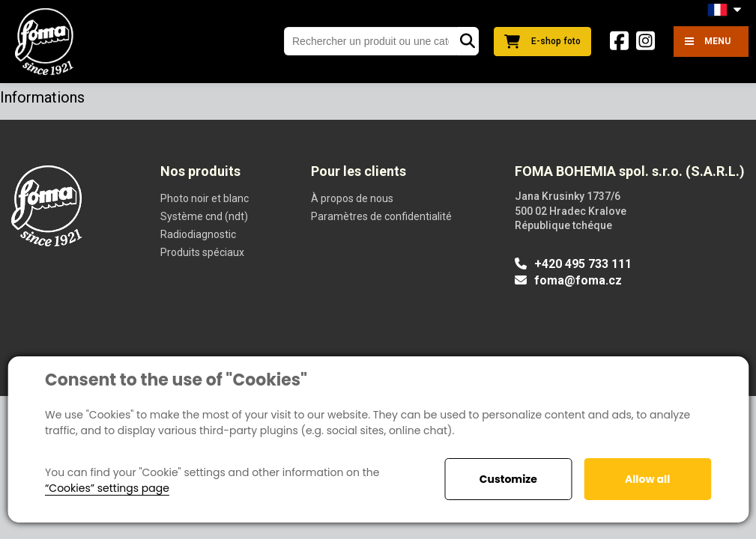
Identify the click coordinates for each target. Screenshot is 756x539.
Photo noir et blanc (205, 198)
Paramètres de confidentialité (381, 216)
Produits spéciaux (202, 252)
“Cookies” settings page (107, 488)
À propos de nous (352, 198)
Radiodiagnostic (198, 234)
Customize (508, 479)
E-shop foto (542, 42)
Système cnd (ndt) (204, 216)
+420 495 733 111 (573, 264)
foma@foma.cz (568, 280)
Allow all (647, 479)
